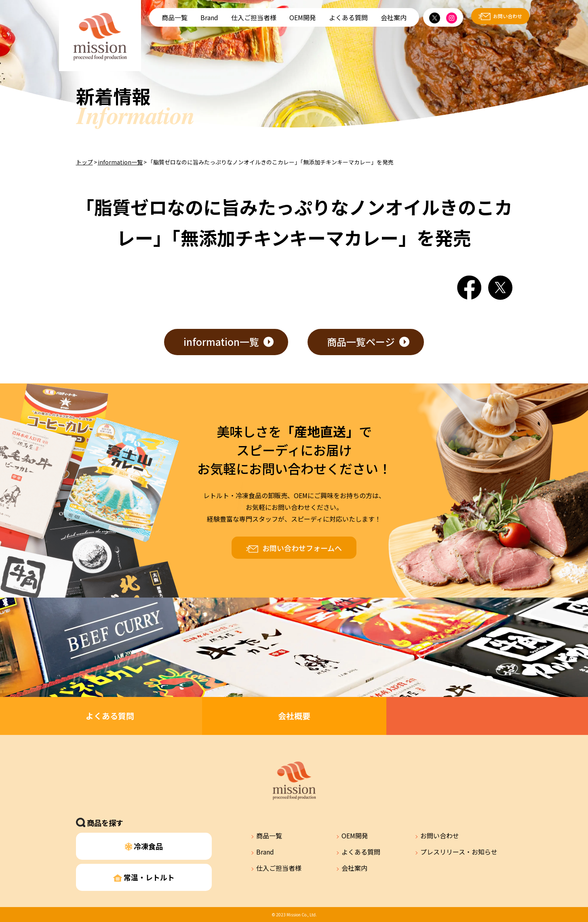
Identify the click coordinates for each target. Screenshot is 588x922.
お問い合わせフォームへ (302, 548)
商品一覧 (175, 17)
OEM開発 (303, 17)
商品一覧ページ (361, 342)
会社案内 (394, 17)
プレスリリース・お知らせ (459, 852)
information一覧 (120, 162)
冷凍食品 (144, 846)
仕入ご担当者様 (254, 17)
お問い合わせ (508, 16)
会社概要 (294, 716)
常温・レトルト (144, 877)
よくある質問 (348, 17)
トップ (84, 162)
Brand (209, 17)
